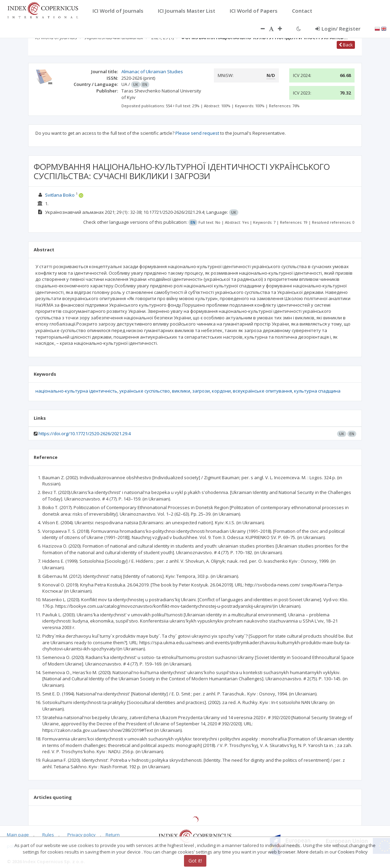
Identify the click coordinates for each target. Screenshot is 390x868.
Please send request (197, 133)
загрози (201, 391)
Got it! (195, 861)
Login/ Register (338, 29)
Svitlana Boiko (60, 195)
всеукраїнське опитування (262, 391)
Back (346, 45)
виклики (181, 391)
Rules (48, 835)
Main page (18, 835)
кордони (221, 391)
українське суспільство (145, 391)
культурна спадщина (317, 391)
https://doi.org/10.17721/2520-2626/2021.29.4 (85, 433)
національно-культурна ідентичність (76, 391)
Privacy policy (82, 835)
